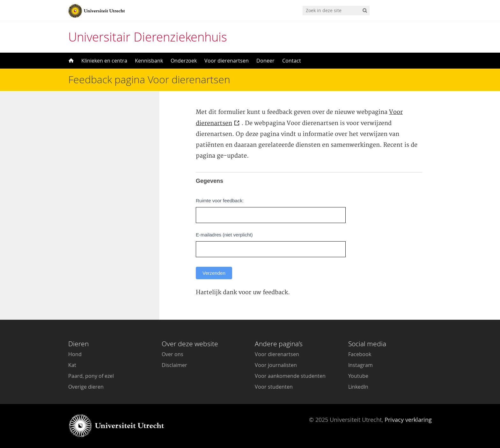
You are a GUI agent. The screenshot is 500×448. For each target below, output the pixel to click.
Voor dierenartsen (227, 61)
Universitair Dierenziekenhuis (148, 37)
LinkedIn (358, 387)
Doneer (265, 61)
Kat (72, 365)
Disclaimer (174, 365)
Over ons (173, 354)
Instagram (360, 365)
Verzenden (214, 273)
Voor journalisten (276, 365)
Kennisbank (149, 61)
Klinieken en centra (104, 61)
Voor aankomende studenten (290, 376)
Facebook (360, 354)
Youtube (358, 376)
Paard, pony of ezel (91, 376)
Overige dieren (86, 387)
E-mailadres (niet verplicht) (224, 235)
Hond (75, 354)
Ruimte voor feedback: (220, 201)
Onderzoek (184, 61)
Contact (292, 61)
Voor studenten (274, 387)
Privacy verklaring (408, 420)
